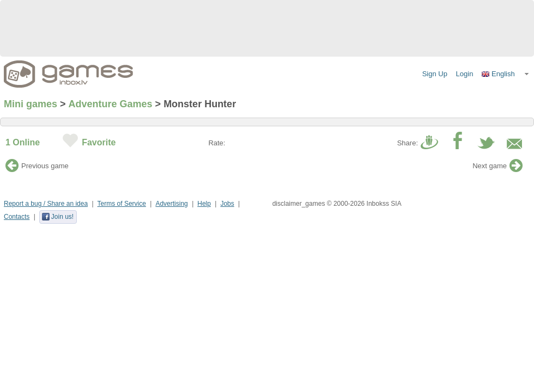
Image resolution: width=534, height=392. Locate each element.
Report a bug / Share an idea (46, 204)
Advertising (171, 204)
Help (204, 204)
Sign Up (435, 74)
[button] (506, 74)
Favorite (99, 142)
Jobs (227, 204)
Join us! (57, 217)
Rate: (217, 143)
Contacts (17, 217)
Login (465, 74)
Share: (408, 143)
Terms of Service (122, 204)
